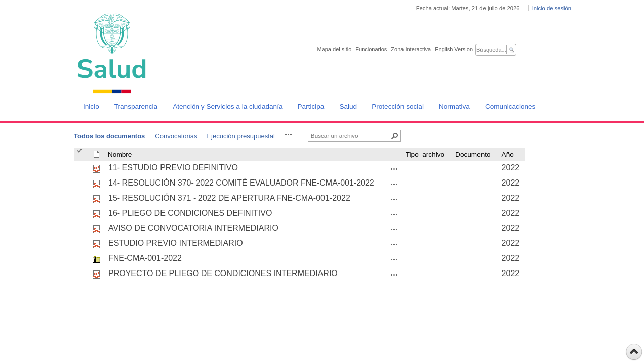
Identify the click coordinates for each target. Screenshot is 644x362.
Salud (348, 106)
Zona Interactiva (411, 49)
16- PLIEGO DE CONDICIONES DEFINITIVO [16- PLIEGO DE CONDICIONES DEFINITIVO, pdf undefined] (190, 213)
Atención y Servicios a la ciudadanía (227, 106)
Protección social (398, 106)
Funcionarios (371, 49)
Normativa (454, 106)
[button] (289, 134)
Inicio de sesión (552, 8)
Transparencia (136, 106)
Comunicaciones (510, 106)
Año (508, 155)
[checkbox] (80, 155)
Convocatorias (176, 136)
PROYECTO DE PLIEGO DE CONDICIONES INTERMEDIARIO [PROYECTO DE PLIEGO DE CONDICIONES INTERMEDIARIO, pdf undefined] (223, 273)
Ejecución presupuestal (240, 136)
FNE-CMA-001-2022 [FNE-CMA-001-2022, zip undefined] (145, 258)
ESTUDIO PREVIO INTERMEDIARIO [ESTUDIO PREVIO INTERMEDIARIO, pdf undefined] (176, 243)
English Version (454, 49)
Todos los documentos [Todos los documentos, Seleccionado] (109, 136)
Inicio (91, 106)
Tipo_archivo (425, 155)
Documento (473, 155)
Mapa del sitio (334, 49)
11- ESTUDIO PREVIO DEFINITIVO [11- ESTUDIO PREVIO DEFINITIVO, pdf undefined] (173, 168)
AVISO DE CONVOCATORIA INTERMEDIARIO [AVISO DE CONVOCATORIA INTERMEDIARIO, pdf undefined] (193, 228)
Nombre (120, 155)
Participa (311, 106)
